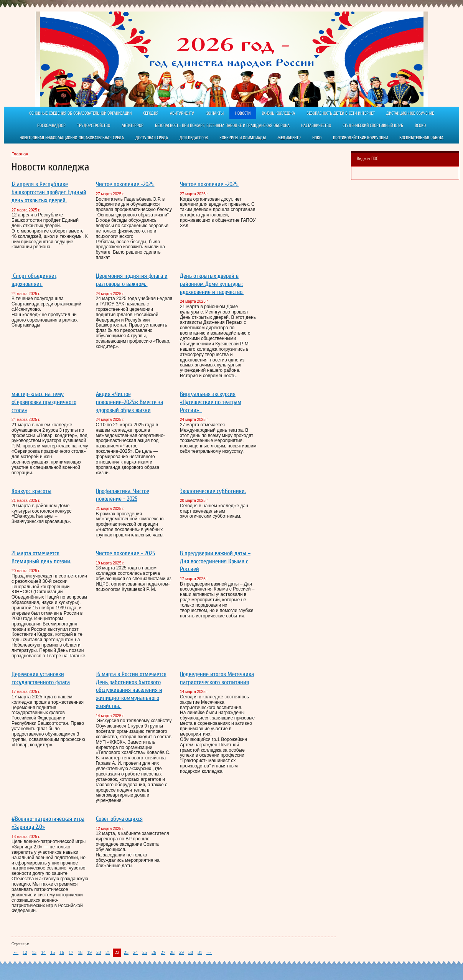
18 (80, 952)
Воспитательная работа (421, 138)
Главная (20, 154)
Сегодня (151, 113)
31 (200, 952)
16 (62, 952)
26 (154, 952)
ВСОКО (420, 125)
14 (43, 952)
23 (126, 952)
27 (163, 952)
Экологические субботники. (213, 491)
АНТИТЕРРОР (133, 125)
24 (135, 952)
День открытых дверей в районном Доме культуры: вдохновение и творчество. (212, 284)
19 (89, 952)
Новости (243, 113)
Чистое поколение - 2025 (125, 553)
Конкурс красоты (31, 491)
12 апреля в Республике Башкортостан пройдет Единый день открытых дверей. (49, 192)
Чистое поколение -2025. (125, 184)
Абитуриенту (182, 113)
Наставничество (316, 125)
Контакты (215, 113)
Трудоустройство (94, 125)
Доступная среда (152, 138)
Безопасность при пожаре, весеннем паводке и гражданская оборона (222, 125)
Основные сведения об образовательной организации (80, 113)
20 (99, 952)
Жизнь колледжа (278, 113)
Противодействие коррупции (360, 138)
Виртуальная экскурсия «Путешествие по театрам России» (211, 402)
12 (25, 952)
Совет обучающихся (119, 819)
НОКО (317, 138)
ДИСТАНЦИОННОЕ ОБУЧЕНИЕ (410, 113)
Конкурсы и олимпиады (243, 138)
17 (71, 952)
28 (172, 952)
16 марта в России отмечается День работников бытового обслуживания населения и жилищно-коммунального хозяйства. (131, 690)
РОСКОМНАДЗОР (51, 125)
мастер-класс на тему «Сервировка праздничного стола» (44, 402)
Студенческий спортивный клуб (373, 125)
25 (145, 952)
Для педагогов (194, 138)
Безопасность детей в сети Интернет (341, 113)
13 (34, 952)
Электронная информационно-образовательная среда (72, 138)
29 (181, 952)
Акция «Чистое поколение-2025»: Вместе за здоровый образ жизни (129, 402)
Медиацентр (289, 138)
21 (108, 952)
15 (53, 952)
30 (191, 952)
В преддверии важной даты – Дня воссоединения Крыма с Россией (215, 561)
